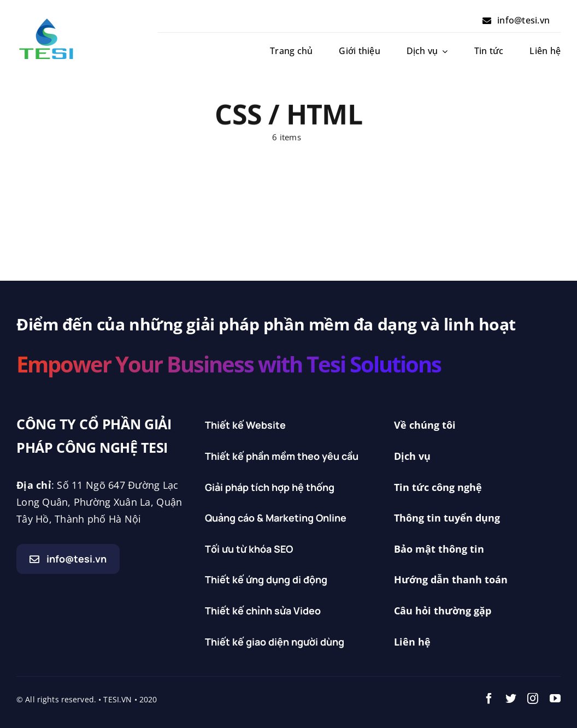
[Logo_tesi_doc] (46, 21)
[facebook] (489, 699)
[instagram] (533, 699)
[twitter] (511, 699)
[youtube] (555, 699)
